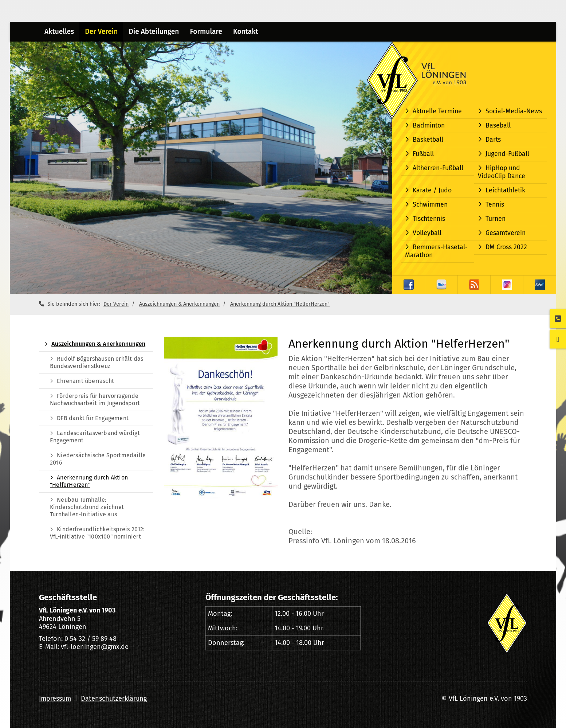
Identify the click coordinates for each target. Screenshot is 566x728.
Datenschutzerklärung (114, 698)
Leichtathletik (505, 190)
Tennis (495, 205)
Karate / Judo (432, 190)
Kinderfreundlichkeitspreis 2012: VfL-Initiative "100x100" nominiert (97, 533)
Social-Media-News (514, 111)
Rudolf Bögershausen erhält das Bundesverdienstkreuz (97, 362)
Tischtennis (429, 219)
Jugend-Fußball (507, 154)
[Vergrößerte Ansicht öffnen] (221, 418)
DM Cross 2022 (506, 247)
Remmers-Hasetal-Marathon (436, 251)
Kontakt (246, 32)
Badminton (429, 126)
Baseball (498, 126)
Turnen (496, 219)
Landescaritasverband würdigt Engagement (95, 437)
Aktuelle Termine (437, 111)
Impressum (55, 698)
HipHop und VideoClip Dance (502, 172)
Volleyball (427, 233)
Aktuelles (59, 32)
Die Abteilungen (154, 32)
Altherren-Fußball (438, 168)
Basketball (428, 140)
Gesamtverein (506, 233)
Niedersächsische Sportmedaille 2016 (98, 459)
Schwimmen (430, 205)
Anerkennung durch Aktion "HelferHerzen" (280, 304)
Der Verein (101, 32)
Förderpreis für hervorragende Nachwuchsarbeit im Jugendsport (95, 400)
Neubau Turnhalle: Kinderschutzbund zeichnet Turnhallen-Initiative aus (87, 507)
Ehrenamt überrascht (85, 381)
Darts (493, 140)
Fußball (423, 154)
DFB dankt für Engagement (93, 418)
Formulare (206, 32)
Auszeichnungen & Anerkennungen (179, 304)
